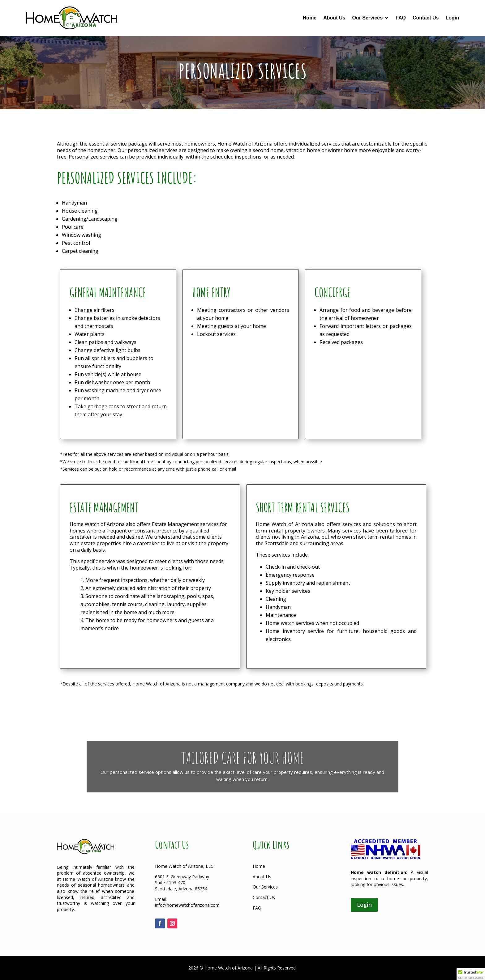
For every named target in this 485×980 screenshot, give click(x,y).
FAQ (401, 18)
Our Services (367, 18)
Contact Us (426, 18)
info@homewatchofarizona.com (187, 905)
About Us (334, 18)
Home (310, 18)
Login (452, 18)
